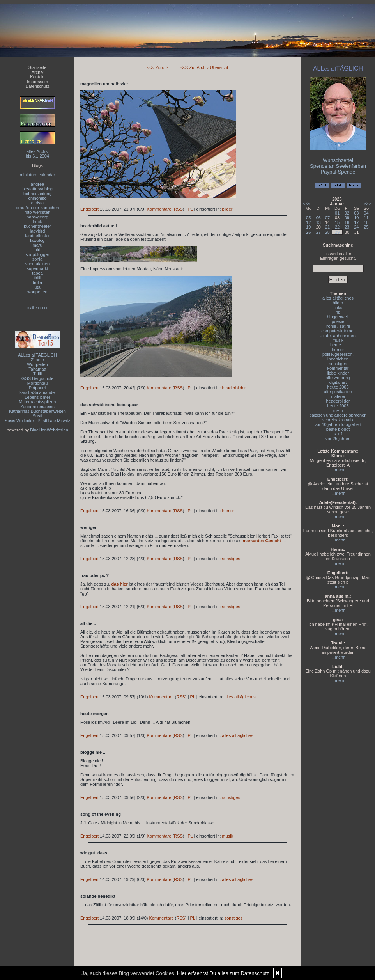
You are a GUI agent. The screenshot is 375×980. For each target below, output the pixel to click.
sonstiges (231, 559)
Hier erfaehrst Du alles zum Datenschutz (223, 973)
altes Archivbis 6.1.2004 (37, 154)
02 (347, 213)
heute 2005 (338, 387)
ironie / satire (338, 326)
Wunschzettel (338, 160)
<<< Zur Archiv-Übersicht (204, 67)
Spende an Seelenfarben (338, 166)
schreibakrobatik (338, 420)
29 (337, 232)
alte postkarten (338, 392)
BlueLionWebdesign (49, 430)
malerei (338, 396)
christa (37, 203)
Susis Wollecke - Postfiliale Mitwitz (37, 421)
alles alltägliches (240, 697)
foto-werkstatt (37, 212)
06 (318, 218)
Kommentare (159, 209)
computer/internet (338, 331)
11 (366, 218)
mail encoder (37, 308)
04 (366, 213)
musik (228, 836)
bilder (227, 209)
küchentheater (37, 226)
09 (347, 218)
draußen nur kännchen (38, 208)
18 (366, 222)
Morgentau (38, 383)
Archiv (38, 72)
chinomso (37, 198)
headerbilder (234, 388)
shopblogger (38, 254)
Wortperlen (37, 364)
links (338, 307)
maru (37, 245)
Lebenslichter (37, 397)
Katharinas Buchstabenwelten (37, 411)
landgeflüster (38, 236)
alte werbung (338, 378)
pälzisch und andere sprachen (338, 415)
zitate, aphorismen (338, 336)
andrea (37, 184)
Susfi (37, 416)
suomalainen (37, 264)
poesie (338, 321)
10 (356, 218)
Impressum (37, 82)
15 (337, 222)
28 (327, 232)
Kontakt (37, 77)
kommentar (338, 368)
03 (356, 213)
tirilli (38, 278)
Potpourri (38, 388)
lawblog (37, 240)
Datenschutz (37, 86)
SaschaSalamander (37, 392)
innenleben (338, 359)
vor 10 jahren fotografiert (338, 424)
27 (318, 232)
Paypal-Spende (338, 172)
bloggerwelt (338, 317)
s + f (338, 434)
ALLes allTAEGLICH (37, 355)
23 (347, 227)
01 (337, 213)
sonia (37, 259)
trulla (37, 282)
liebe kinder (338, 373)
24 (356, 227)
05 (308, 218)
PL (190, 209)
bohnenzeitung (37, 194)
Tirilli (37, 374)
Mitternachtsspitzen (38, 402)
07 (327, 218)
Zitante (37, 360)
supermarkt (37, 268)
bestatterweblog (37, 189)
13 (318, 222)
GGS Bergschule (38, 378)
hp (338, 312)
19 (308, 227)
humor (228, 511)
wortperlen (37, 292)
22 (337, 227)
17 (356, 222)
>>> (367, 204)
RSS (178, 209)
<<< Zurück (158, 67)
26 (308, 232)
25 (366, 227)
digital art (338, 382)
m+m (338, 410)
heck (37, 222)
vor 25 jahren (338, 439)
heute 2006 (338, 406)
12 (308, 222)
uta (37, 287)
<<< (307, 204)
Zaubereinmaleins (37, 407)
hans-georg (37, 217)
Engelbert (89, 209)
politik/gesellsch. (338, 354)
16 (347, 222)
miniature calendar (38, 175)
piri (38, 250)
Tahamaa (37, 369)
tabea (37, 273)
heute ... (338, 345)
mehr (340, 470)
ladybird (38, 231)
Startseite (37, 67)
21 (327, 227)
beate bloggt (338, 429)
